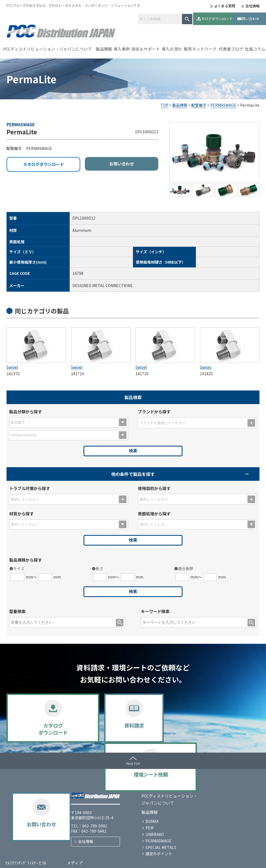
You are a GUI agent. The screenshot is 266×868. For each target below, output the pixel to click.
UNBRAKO (89, 817)
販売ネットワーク (200, 47)
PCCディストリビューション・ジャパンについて (48, 47)
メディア (222, 779)
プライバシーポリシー (23, 859)
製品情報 (104, 47)
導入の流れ (172, 47)
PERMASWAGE (223, 103)
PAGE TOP (133, 762)
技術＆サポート (146, 47)
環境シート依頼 (165, 726)
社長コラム (255, 47)
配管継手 (199, 103)
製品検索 (180, 103)
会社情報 (252, 6)
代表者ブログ (231, 47)
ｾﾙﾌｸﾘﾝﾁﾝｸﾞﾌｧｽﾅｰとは (173, 779)
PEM (84, 811)
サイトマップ (61, 859)
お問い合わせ (239, 18)
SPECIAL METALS (95, 830)
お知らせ (222, 788)
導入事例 (122, 47)
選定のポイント (93, 836)
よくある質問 (225, 6)
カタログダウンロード (196, 18)
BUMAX (86, 804)
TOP (164, 103)
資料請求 (101, 726)
